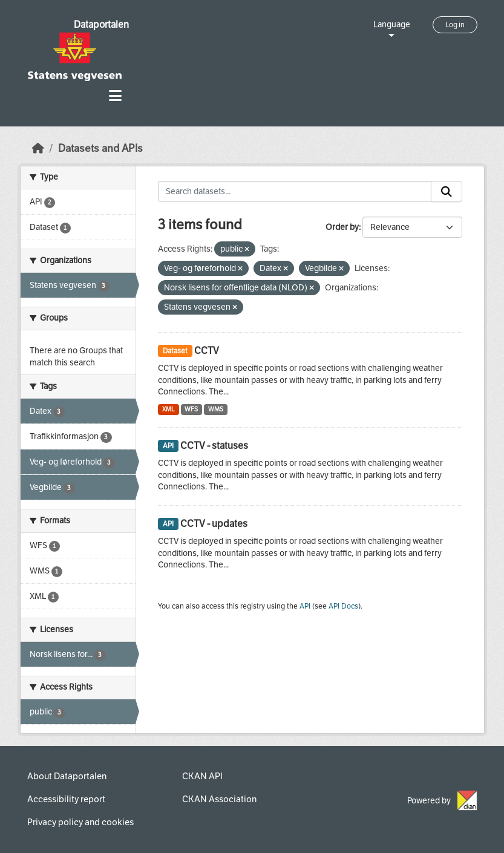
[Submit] (447, 192)
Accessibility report (66, 799)
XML (169, 409)
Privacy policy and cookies (80, 822)
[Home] (38, 149)
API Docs (343, 606)
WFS (191, 409)
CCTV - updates (214, 524)
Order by (342, 227)
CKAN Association (219, 799)
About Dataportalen (67, 776)
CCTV (207, 351)
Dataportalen (101, 25)
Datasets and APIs (100, 149)
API (305, 606)
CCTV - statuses (214, 446)
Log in (455, 25)
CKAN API (202, 776)
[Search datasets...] (295, 192)
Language (392, 25)
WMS (216, 409)
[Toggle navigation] (115, 96)
